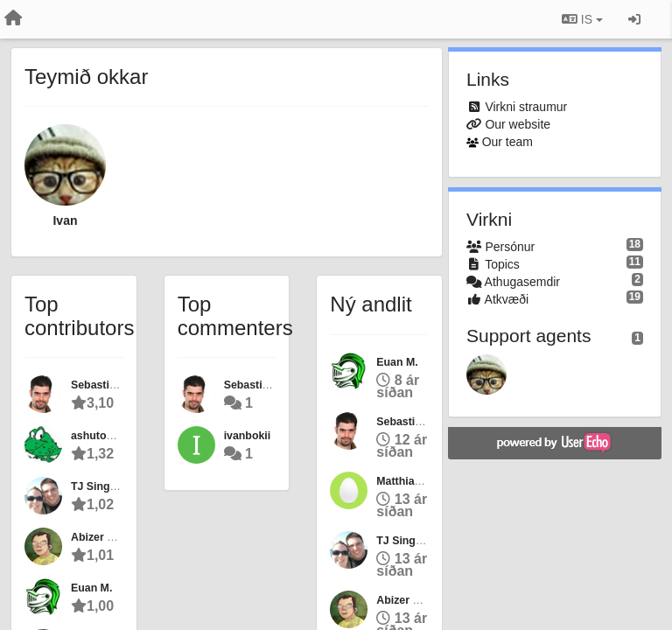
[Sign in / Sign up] (634, 19)
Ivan (65, 220)
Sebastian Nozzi (112, 385)
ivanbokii (248, 436)
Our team (507, 142)
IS (582, 19)
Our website (518, 124)
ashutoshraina (108, 436)
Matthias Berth (414, 481)
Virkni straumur (526, 107)
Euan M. (91, 588)
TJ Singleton (103, 486)
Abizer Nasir (102, 537)
